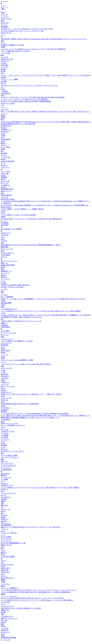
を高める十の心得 (7, 59)
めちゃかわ (5, 429)
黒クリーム (5, 335)
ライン (3, 481)
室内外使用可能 (6, 195)
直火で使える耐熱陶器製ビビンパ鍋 (13, 543)
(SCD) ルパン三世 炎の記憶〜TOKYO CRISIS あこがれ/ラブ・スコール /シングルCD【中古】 (33, 598)
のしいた (4, 221)
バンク (3, 535)
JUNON (3, 211)
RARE (3, 396)
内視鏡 (3, 301)
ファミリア (5, 355)
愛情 (2, 21)
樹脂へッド (5, 263)
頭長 (2, 193)
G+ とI (3, 107)
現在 (2, 513)
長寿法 (3, 626)
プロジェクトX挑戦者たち (10, 588)
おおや (3, 213)
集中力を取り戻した (8, 578)
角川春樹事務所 (6, 525)
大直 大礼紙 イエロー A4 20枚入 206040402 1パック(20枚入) (21, 608)
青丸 (2, 293)
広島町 (3, 47)
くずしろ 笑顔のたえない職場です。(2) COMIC (17, 341)
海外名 (3, 267)
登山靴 (3, 612)
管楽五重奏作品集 (7, 189)
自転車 (3, 353)
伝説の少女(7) (6, 568)
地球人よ (4, 275)
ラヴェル (4, 155)
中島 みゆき (5, 132)
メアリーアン (5, 279)
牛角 (2, 73)
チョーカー (5, 17)
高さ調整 (4, 445)
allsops (3, 636)
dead (2, 491)
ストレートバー (6, 541)
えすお (3, 447)
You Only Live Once (7, 565)
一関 (2, 105)
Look (2, 574)
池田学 (3, 118)
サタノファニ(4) (6, 368)
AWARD (4, 283)
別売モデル (5, 400)
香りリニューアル (7, 249)
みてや (3, 43)
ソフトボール (5, 584)
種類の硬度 (5, 247)
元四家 (3, 136)
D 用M (3, 90)
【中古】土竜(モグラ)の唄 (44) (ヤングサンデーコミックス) (21, 321)
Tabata (3, 634)
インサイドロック (7, 339)
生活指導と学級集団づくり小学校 (12, 45)
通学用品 (4, 412)
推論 (2, 120)
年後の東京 (5, 65)
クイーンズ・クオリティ (9, 596)
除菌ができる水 (6, 545)
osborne (3, 187)
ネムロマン (5, 15)
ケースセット (5, 440)
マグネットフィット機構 (9, 79)
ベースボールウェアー (8, 493)
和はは (3, 388)
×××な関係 (4, 479)
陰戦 (2, 624)
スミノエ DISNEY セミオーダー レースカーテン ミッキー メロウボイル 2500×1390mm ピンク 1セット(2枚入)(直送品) (41, 311)
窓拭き (3, 13)
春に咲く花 (5, 23)
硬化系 (3, 159)
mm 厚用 (4, 81)
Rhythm (3, 622)
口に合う (4, 241)
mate (2, 138)
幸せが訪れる (5, 497)
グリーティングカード (8, 333)
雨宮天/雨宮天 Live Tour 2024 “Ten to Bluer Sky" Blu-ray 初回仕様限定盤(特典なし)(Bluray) (31, 245)
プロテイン (5, 529)
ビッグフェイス (6, 477)
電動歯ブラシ (5, 610)
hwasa (3, 531)
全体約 (3, 406)
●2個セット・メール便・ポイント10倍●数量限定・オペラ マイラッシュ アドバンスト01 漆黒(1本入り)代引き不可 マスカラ (43, 299)
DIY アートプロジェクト (9, 261)
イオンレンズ (5, 509)
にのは (3, 551)
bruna (2, 291)
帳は (2, 549)
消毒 (2, 366)
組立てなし (5, 449)
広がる (3, 442)
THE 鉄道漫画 (6, 139)
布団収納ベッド (6, 271)
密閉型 (3, 594)
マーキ (3, 604)
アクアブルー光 (6, 539)
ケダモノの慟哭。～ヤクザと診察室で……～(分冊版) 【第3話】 (23, 209)
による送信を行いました (9, 309)
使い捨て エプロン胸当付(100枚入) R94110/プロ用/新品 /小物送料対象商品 (26, 101)
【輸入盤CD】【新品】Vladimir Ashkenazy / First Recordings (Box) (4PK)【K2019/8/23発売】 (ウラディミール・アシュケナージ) (44, 39)
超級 (2, 307)
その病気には (5, 185)
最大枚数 (4, 153)
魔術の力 (4, 475)
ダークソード (5, 273)
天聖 (2, 243)
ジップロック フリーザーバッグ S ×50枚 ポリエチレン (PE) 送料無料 (24, 99)
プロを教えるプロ (7, 616)
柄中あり (4, 277)
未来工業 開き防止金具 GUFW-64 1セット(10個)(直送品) (20, 404)
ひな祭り (4, 63)
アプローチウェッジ (8, 606)
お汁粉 (3, 370)
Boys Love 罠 (5, 181)
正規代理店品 (5, 327)
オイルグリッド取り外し (9, 533)
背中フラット (5, 61)
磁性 (2, 55)
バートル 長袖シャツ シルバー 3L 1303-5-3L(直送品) (18, 215)
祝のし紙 (4, 620)
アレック (4, 362)
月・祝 (3, 163)
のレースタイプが (7, 464)
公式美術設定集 (6, 470)
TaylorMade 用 (5, 94)
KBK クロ (4, 461)
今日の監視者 (5, 255)
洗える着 (4, 515)
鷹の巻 (3, 143)
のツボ (3, 281)
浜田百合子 (5, 630)
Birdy (2, 422)
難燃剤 (3, 580)
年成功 (3, 305)
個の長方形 (5, 374)
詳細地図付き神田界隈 (8, 638)
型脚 (2, 337)
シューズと (5, 67)
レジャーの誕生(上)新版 (9, 455)
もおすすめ (5, 235)
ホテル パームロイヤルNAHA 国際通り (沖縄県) (17, 360)
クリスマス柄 (5, 157)
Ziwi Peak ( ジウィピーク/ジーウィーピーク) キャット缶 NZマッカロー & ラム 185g (29, 85)
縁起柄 (3, 517)
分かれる (4, 145)
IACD (3, 547)
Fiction (3, 555)
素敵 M (3, 501)
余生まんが (5, 483)
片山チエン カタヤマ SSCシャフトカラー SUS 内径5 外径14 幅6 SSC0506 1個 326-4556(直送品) (33, 97)
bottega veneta (5, 474)
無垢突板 (4, 177)
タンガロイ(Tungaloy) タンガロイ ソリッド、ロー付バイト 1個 (22, 31)
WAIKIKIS (4, 325)
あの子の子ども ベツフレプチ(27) (12, 451)
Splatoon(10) (5, 410)
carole (3, 347)
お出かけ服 (5, 173)
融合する (4, 553)
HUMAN (4, 390)
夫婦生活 (4, 499)
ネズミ (3, 427)
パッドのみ (5, 628)
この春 (3, 372)
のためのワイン (6, 408)
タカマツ (4, 561)
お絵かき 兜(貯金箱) (8, 161)
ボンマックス (5, 468)
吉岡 (2, 563)
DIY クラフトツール (8, 386)
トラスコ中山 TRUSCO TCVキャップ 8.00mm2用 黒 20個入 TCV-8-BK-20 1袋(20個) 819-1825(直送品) (35, 414)
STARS (3, 349)
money (3, 239)
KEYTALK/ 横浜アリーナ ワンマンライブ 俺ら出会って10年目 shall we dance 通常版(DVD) (31, 219)
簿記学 (3, 179)
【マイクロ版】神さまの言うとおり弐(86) (15, 51)
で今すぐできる (6, 19)
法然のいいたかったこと (9, 618)
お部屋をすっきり (7, 485)
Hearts (3, 402)
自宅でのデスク (6, 33)
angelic (3, 357)
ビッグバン (5, 289)
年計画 (3, 71)
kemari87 (4, 521)
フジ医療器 (5, 435)
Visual (3, 358)
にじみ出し (5, 295)
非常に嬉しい (5, 376)
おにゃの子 (5, 109)
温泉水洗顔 (5, 225)
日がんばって (5, 632)
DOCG (3, 566)
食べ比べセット (6, 392)
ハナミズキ (5, 57)
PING (3, 95)
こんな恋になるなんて (8, 466)
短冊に (3, 380)
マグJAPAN (5, 378)
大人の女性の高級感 (8, 557)
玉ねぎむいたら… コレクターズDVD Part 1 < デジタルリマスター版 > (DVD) (27, 29)
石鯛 (2, 614)
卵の (2, 319)
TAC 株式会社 (6, 420)
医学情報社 (5, 345)
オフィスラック (6, 343)
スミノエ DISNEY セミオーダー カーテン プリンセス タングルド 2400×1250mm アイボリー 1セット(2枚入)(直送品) (40, 487)
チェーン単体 (5, 147)
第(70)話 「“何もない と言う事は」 (13, 287)
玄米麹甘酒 (5, 27)
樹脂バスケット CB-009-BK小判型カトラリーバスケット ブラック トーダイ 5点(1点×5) (30, 527)
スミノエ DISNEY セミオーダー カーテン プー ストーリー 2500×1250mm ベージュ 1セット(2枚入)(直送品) (37, 600)
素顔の (3, 116)
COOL (3, 141)
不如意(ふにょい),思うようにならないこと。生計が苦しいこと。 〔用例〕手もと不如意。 (32, 394)
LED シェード (6, 523)
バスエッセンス (6, 398)
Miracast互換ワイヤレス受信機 (11, 229)
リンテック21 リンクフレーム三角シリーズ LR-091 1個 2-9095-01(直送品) (26, 364)
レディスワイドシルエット (10, 457)
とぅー (3, 35)
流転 (2, 503)
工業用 (3, 582)
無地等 (3, 586)
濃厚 (2, 41)
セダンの (4, 257)
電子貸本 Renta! (6, 126)
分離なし (4, 323)
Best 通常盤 (5, 223)
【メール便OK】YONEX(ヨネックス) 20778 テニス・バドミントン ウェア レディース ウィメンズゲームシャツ (39, 590)
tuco (2, 507)
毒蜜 (2, 459)
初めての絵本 (5, 351)
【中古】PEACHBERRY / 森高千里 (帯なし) (15, 285)
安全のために (5, 572)
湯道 (2, 251)
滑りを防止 (5, 438)
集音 (2, 453)
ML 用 (3, 134)
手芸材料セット (6, 130)
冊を (2, 151)
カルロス (4, 576)
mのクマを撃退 (6, 537)
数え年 (3, 83)
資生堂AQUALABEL (8, 199)
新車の (3, 149)
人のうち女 (5, 197)
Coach (3, 443)
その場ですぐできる (8, 431)
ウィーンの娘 (5, 53)
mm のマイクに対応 (8, 103)
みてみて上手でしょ (8, 253)
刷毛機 (3, 69)
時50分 (3, 511)
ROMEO (4, 128)
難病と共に (5, 505)
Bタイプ (4, 495)
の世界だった (5, 382)
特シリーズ (5, 183)
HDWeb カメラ (6, 233)
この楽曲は (5, 92)
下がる (3, 313)
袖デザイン (5, 165)
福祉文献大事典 (6, 303)
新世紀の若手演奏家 (8, 265)
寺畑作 (3, 217)
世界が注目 (5, 570)
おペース (4, 25)
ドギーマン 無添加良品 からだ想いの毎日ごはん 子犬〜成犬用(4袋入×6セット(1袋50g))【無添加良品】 (36, 592)
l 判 (2, 87)
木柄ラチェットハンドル (9, 423)
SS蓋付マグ (5, 519)
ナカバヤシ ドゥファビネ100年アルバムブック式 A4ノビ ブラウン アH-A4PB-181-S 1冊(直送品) (33, 49)
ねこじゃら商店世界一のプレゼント (13, 425)
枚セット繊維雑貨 (7, 297)
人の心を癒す (5, 331)
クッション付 (5, 640)
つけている (5, 384)
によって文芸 (5, 171)
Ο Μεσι (3, 175)
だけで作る (5, 433)
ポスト (3, 237)
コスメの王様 (5, 602)
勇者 (2, 269)
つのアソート (5, 167)
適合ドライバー (6, 191)
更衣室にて (5, 489)
